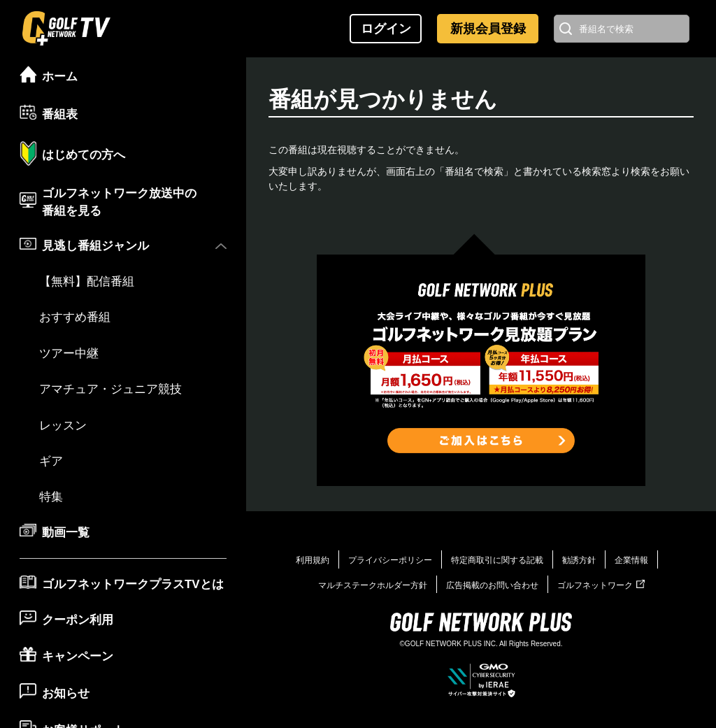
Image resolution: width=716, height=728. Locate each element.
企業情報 (631, 560)
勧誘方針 (579, 560)
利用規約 (313, 560)
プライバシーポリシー (390, 560)
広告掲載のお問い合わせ (492, 585)
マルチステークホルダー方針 (373, 585)
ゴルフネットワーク (601, 585)
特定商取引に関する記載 (497, 560)
